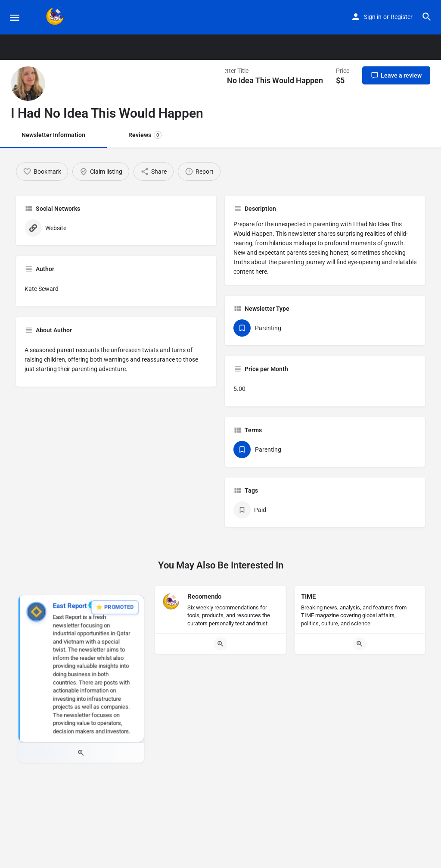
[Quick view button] (81, 753)
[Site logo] (56, 17)
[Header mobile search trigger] (427, 17)
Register (402, 17)
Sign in (373, 17)
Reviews (145, 135)
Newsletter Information (53, 135)
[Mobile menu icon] (15, 17)
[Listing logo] (28, 84)
